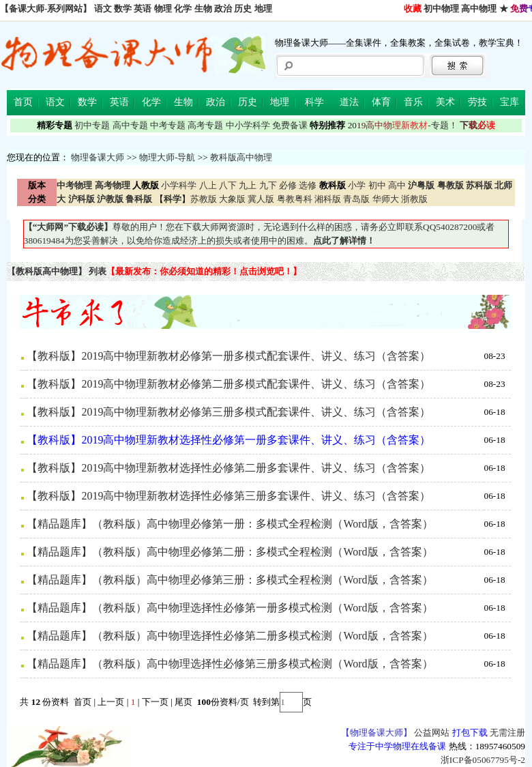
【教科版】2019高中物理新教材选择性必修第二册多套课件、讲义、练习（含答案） (228, 468)
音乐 (413, 102)
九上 (248, 185)
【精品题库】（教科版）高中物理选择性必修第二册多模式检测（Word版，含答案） (230, 636)
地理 (263, 9)
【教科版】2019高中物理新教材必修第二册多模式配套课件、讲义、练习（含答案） (228, 384)
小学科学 (179, 185)
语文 (103, 9)
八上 (208, 185)
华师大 (386, 199)
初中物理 (441, 9)
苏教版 (204, 199)
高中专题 (130, 125)
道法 (349, 102)
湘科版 (328, 199)
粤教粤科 (295, 199)
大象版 (232, 199)
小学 (357, 185)
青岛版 (356, 199)
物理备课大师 (98, 157)
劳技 (477, 102)
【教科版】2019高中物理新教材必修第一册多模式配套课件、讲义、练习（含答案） (228, 356)
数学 (123, 9)
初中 (377, 185)
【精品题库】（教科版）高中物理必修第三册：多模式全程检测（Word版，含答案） (230, 580)
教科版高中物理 (241, 157)
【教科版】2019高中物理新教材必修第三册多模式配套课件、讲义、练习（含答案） (228, 412)
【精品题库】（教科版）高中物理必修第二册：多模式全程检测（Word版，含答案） (230, 552)
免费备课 (290, 125)
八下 (228, 185)
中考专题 (168, 125)
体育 (381, 102)
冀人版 (261, 199)
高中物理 (479, 9)
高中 (397, 185)
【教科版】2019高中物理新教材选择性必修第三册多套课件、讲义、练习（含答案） (228, 496)
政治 (223, 9)
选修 (308, 185)
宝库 (509, 102)
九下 (268, 185)
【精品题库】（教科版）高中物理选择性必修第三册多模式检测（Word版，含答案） (230, 664)
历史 (243, 9)
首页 (23, 102)
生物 (203, 9)
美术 (445, 102)
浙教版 (414, 199)
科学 (314, 102)
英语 (143, 9)
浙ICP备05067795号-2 (483, 760)
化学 (183, 9)
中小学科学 (248, 125)
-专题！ (403, 125)
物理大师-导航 (167, 157)
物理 (163, 9)
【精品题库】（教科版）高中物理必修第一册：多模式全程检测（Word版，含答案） (230, 524)
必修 (288, 185)
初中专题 (92, 125)
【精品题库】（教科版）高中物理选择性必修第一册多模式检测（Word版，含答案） (230, 608)
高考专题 (205, 125)
